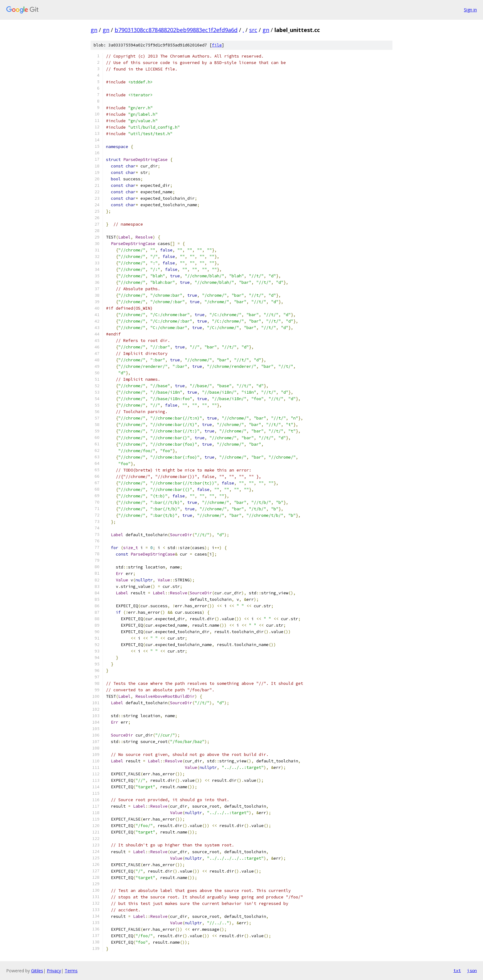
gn (94, 30)
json (472, 970)
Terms (71, 971)
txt (457, 970)
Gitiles (37, 971)
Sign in (470, 10)
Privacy (54, 971)
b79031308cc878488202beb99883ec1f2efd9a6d (176, 30)
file (217, 45)
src (253, 30)
